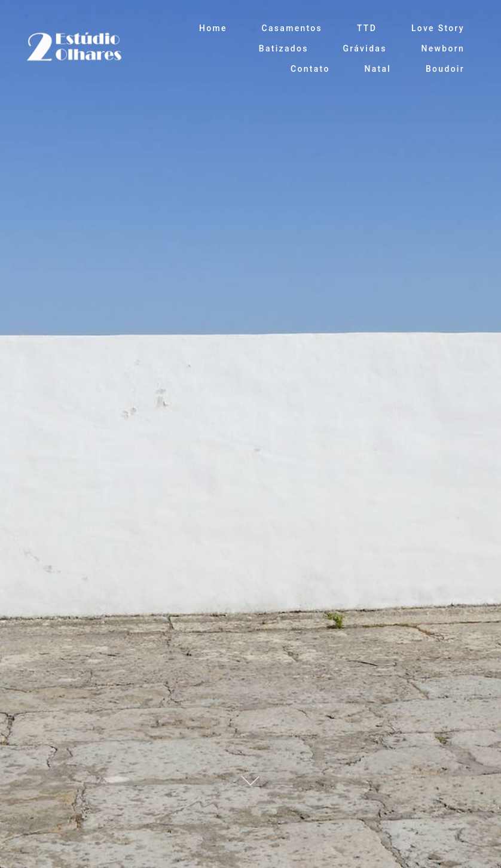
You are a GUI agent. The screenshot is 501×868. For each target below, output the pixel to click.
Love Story (438, 28)
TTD (367, 28)
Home (213, 28)
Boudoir (445, 69)
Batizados (284, 48)
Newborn (443, 48)
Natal (378, 69)
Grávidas (364, 48)
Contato (310, 69)
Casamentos (292, 28)
